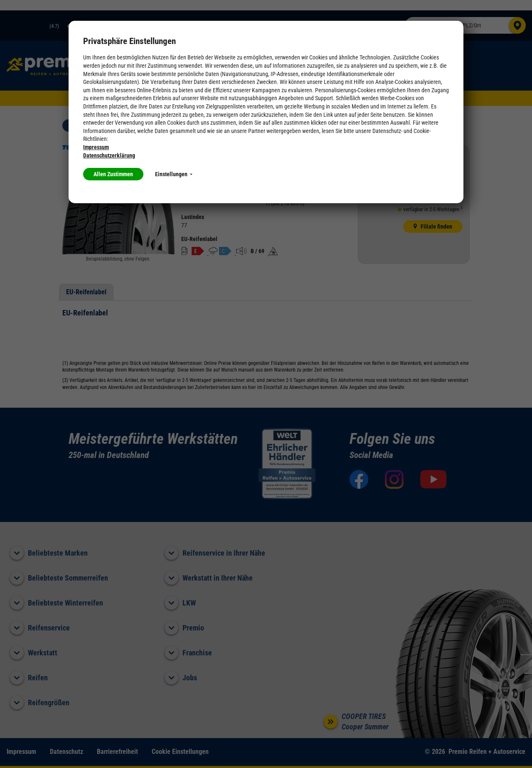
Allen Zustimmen (113, 174)
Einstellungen (174, 174)
